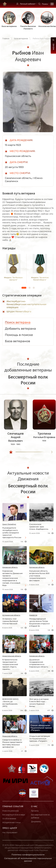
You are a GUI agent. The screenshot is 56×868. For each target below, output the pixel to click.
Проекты (35, 811)
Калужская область (37, 567)
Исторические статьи (11, 822)
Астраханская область (11, 615)
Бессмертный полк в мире (14, 815)
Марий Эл (33, 615)
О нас (34, 806)
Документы (36, 822)
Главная (6, 39)
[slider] (11, 452)
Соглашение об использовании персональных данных (28, 860)
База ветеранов (21, 39)
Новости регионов (11, 811)
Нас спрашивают (10, 832)
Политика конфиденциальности (28, 855)
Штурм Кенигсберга (19, 311)
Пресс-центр (10, 828)
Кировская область (10, 567)
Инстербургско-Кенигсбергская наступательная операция (26, 304)
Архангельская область (12, 656)
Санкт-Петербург (9, 524)
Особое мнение (9, 819)
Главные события (13, 806)
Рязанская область (10, 736)
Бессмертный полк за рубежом (40, 816)
